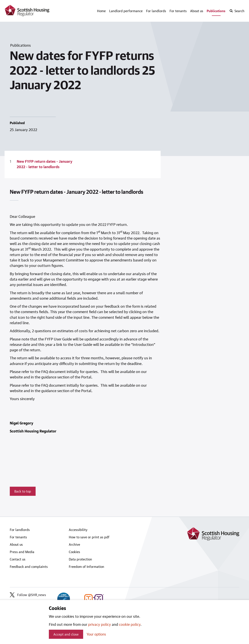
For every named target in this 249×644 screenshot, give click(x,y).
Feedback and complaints (29, 567)
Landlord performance (126, 11)
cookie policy (130, 624)
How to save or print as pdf (89, 537)
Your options (96, 634)
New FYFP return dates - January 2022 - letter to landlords (45, 164)
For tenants (178, 11)
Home (101, 11)
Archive (74, 544)
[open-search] (237, 11)
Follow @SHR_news (28, 595)
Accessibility (78, 530)
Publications (216, 11)
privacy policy (100, 624)
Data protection (80, 559)
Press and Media (22, 552)
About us (197, 11)
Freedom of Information (87, 567)
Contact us (18, 559)
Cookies (74, 552)
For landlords (156, 11)
